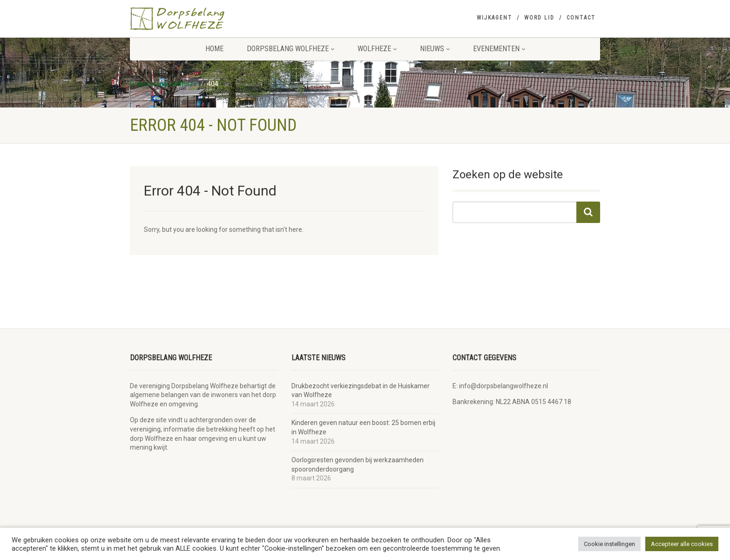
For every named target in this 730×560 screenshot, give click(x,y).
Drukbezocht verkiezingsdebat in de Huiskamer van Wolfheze (361, 391)
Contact (581, 18)
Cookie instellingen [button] (609, 544)
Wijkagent (494, 18)
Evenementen (499, 49)
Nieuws (435, 49)
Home (214, 49)
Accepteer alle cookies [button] (682, 544)
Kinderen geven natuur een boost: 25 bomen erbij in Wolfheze (363, 427)
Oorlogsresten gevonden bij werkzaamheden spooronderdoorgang (358, 465)
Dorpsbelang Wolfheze (291, 49)
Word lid (539, 18)
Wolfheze (377, 49)
